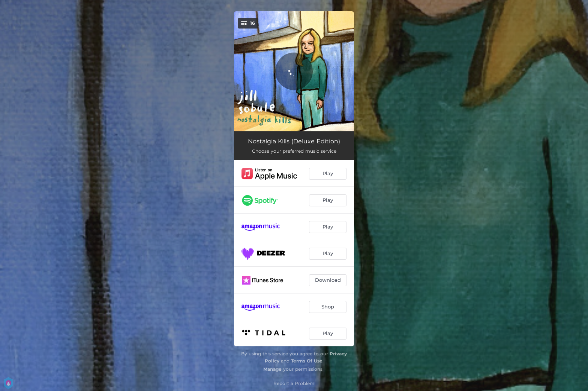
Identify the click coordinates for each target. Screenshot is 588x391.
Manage (272, 369)
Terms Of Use (307, 361)
